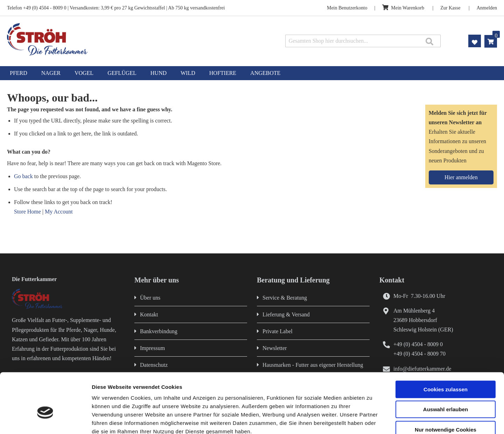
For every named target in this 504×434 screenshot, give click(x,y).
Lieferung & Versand (286, 314)
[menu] (252, 73)
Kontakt (149, 314)
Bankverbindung (159, 331)
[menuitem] (19, 73)
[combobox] (363, 41)
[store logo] (104, 39)
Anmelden (487, 8)
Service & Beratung (285, 298)
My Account (59, 212)
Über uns (150, 298)
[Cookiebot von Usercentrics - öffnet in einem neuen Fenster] (45, 420)
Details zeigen (372, 420)
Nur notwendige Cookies (446, 389)
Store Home (27, 212)
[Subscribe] (461, 177)
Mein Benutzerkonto (347, 8)
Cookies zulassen (446, 349)
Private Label (278, 331)
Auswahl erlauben (446, 369)
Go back (23, 176)
